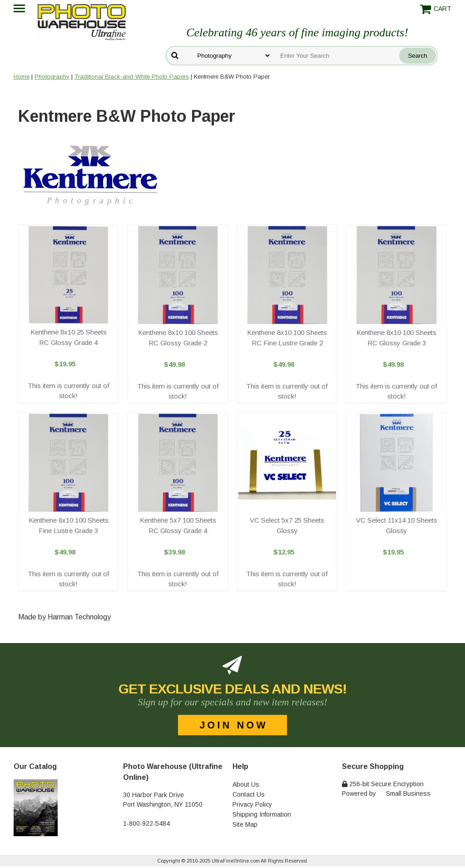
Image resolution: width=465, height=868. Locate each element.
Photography (52, 77)
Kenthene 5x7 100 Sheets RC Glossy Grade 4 (178, 525)
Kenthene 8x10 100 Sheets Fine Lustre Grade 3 (69, 525)
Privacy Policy (252, 804)
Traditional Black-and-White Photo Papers (132, 77)
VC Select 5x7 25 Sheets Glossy (287, 525)
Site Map (245, 824)
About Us (246, 784)
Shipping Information (262, 814)
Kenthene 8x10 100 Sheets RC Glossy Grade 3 (396, 338)
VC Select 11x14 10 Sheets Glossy (397, 525)
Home (22, 77)
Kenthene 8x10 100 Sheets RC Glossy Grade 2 (178, 338)
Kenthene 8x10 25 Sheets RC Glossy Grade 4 (69, 337)
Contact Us (249, 794)
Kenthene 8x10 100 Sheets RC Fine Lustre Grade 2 (287, 338)
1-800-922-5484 (146, 823)
